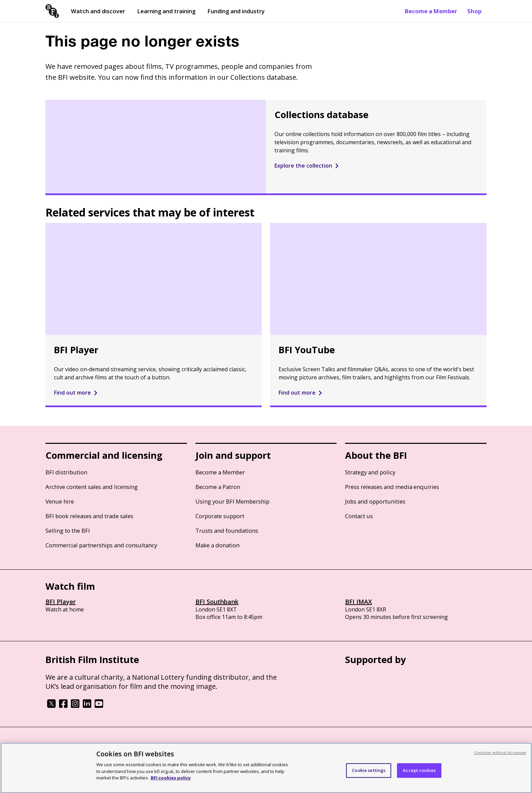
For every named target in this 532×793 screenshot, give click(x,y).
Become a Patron (218, 487)
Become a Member (431, 11)
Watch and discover (98, 11)
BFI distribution (66, 472)
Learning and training (166, 11)
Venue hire (60, 501)
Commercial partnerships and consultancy (101, 545)
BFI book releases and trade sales (89, 516)
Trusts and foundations (227, 531)
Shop (474, 11)
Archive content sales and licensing (92, 487)
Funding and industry (236, 11)
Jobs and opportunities (375, 501)
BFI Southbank (217, 602)
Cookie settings (369, 770)
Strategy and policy (370, 472)
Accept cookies (419, 770)
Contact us (359, 516)
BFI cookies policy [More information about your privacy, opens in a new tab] (171, 778)
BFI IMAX (358, 602)
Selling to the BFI (68, 531)
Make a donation (217, 545)
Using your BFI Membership (232, 501)
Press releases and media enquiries (392, 487)
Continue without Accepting (500, 752)
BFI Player (61, 602)
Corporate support (220, 516)
